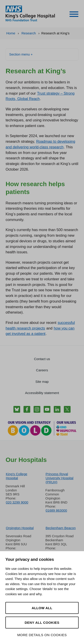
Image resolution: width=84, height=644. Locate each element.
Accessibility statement (42, 393)
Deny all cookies (42, 623)
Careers (42, 370)
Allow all (42, 608)
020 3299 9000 (17, 502)
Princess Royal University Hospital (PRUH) (60, 478)
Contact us (42, 359)
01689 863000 (56, 510)
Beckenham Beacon (61, 528)
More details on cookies (42, 635)
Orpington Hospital (20, 528)
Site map (42, 382)
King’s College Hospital (17, 476)
